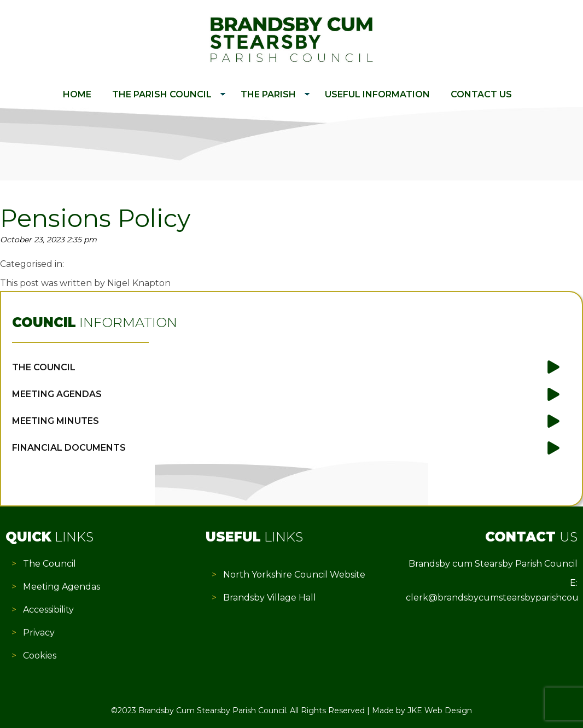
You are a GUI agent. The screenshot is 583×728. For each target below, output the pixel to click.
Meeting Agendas (57, 394)
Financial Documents (69, 448)
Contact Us (481, 94)
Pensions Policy (95, 218)
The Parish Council (162, 94)
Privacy (39, 633)
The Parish (268, 94)
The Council (44, 367)
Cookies (40, 656)
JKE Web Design (440, 710)
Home (77, 94)
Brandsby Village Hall (270, 598)
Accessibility (48, 610)
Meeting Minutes (56, 421)
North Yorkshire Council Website (294, 575)
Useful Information (377, 94)
